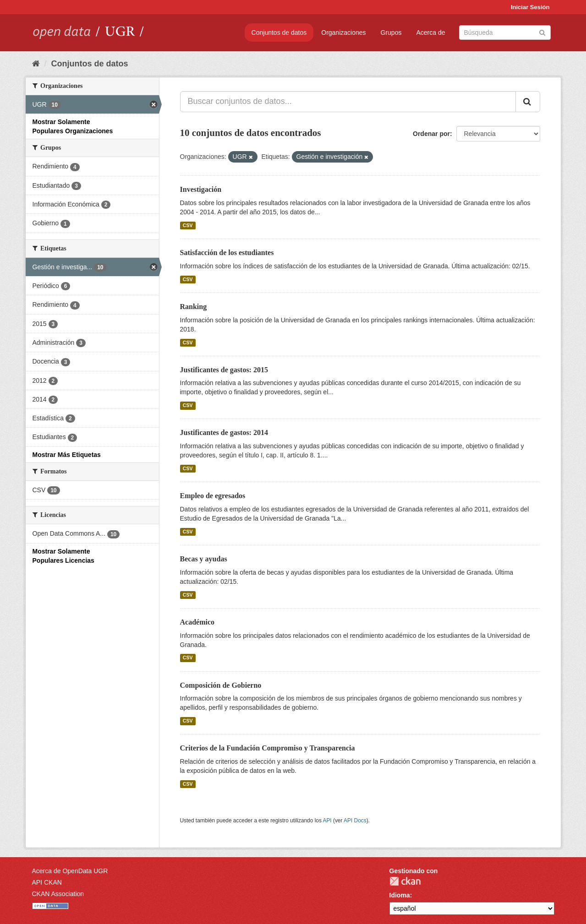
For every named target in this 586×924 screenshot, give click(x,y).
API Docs (355, 821)
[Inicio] (36, 64)
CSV (188, 225)
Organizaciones (343, 33)
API (327, 821)
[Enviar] (542, 32)
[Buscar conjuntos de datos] (505, 33)
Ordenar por (431, 134)
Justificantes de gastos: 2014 (224, 432)
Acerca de (430, 33)
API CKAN (47, 882)
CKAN (405, 881)
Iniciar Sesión (530, 7)
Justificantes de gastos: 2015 (224, 370)
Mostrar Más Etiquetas (67, 455)
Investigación (201, 189)
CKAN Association (58, 894)
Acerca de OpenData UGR (70, 871)
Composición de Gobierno (221, 685)
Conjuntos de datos (279, 33)
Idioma (400, 895)
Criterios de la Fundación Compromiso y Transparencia (268, 748)
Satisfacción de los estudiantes (227, 253)
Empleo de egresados (213, 496)
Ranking (194, 307)
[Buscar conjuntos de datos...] (348, 102)
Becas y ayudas (204, 559)
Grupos (391, 33)
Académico (197, 622)
